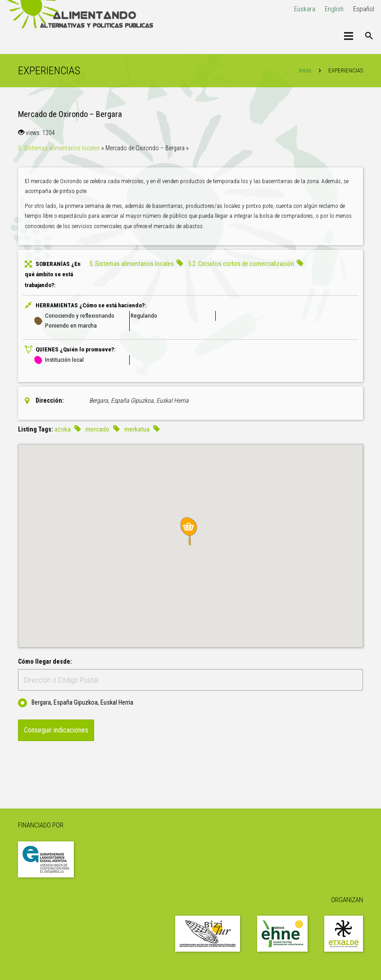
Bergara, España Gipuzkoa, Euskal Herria (76, 703)
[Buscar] (369, 36)
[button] (190, 531)
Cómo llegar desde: (45, 661)
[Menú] (349, 36)
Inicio (305, 70)
